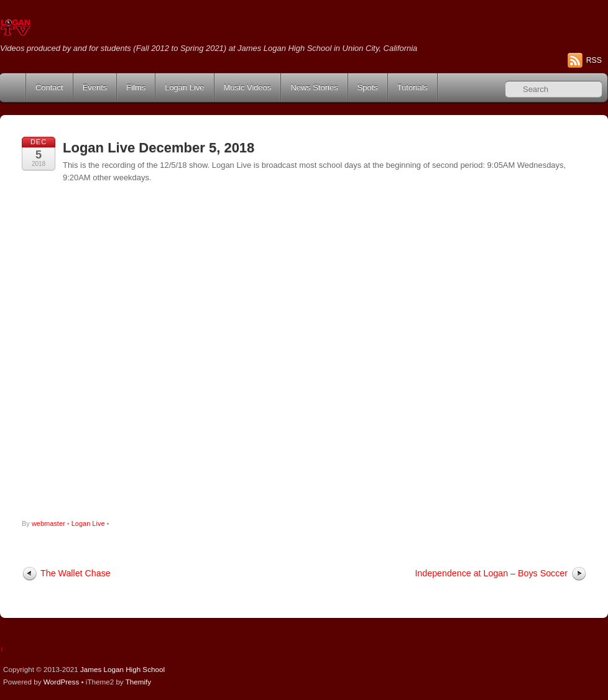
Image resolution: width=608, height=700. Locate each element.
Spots (368, 87)
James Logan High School (122, 669)
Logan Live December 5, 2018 (159, 148)
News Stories (314, 87)
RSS (594, 60)
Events (95, 87)
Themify (138, 682)
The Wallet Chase (76, 573)
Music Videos (248, 87)
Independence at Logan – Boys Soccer (491, 573)
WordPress (61, 682)
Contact (49, 87)
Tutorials (412, 87)
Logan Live (184, 87)
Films (136, 87)
